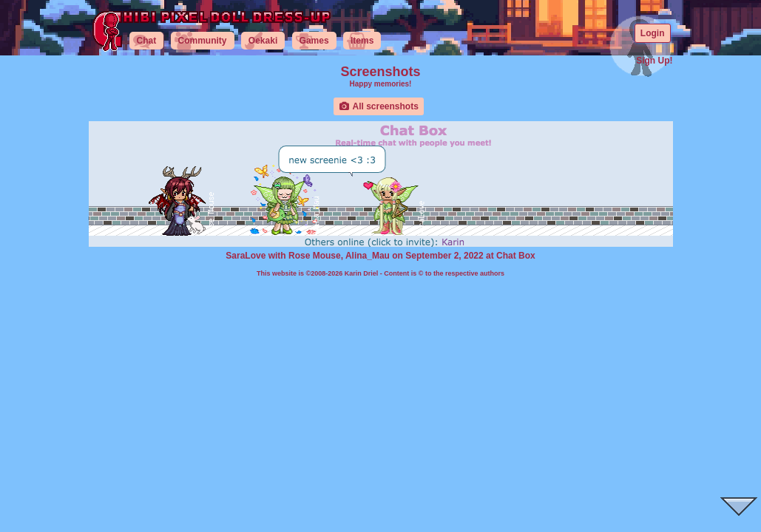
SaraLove (246, 256)
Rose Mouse (315, 256)
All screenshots (379, 106)
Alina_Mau (368, 256)
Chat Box (516, 256)
